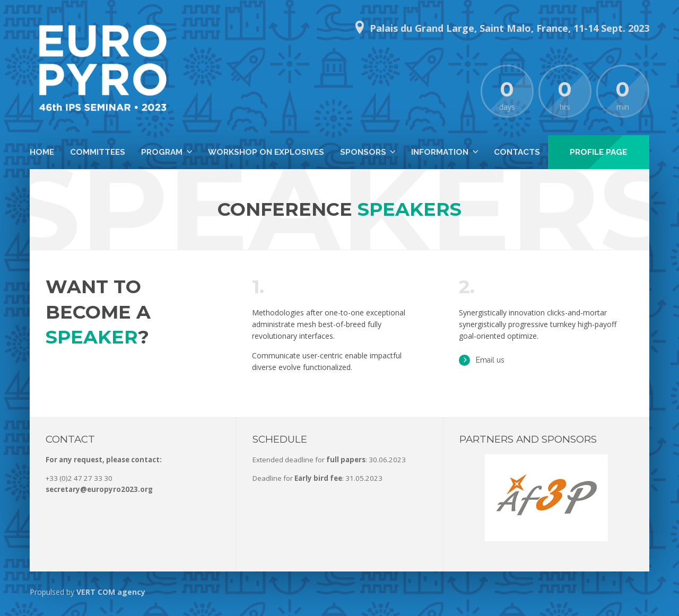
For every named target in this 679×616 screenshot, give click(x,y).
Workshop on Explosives (266, 152)
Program (162, 152)
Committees (98, 152)
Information (440, 152)
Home (42, 152)
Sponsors (363, 152)
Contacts (517, 152)
